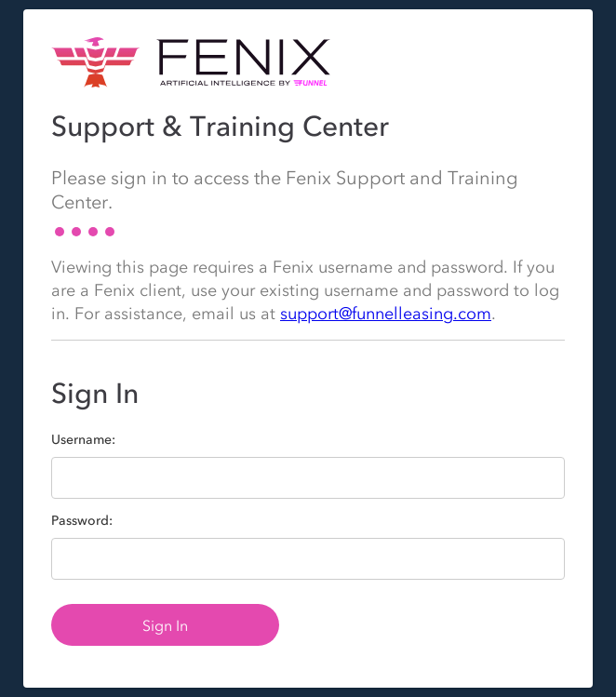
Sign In (165, 625)
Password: (82, 521)
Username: (83, 440)
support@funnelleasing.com (386, 314)
